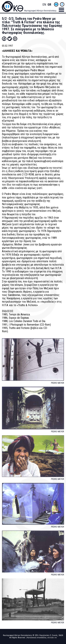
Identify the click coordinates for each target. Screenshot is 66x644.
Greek (49, 5)
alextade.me (52, 638)
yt (56, 4)
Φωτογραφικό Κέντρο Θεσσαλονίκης (40, 11)
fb (62, 4)
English (44, 5)
